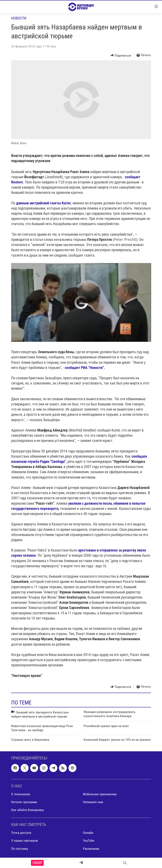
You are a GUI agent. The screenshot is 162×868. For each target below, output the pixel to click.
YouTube (89, 841)
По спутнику (20, 848)
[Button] (121, 55)
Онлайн (88, 833)
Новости (19, 18)
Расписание (91, 848)
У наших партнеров (25, 841)
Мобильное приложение (100, 794)
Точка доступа (21, 833)
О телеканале (21, 794)
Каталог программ (24, 802)
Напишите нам (93, 802)
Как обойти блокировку (28, 810)
